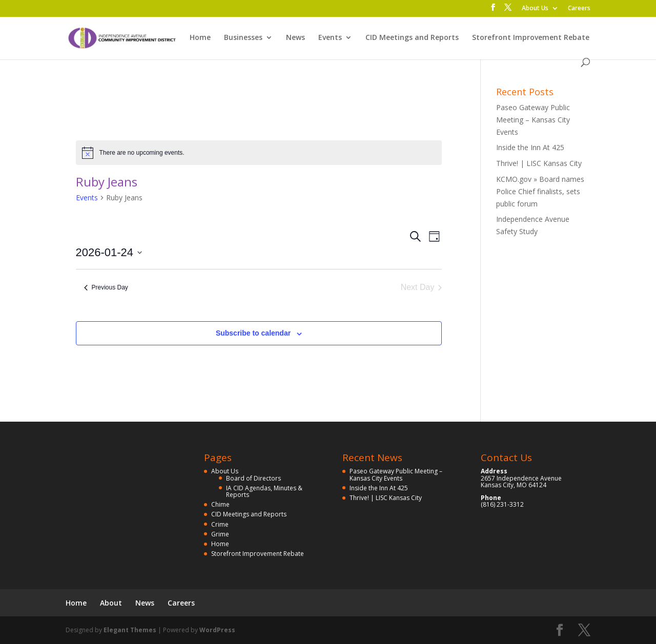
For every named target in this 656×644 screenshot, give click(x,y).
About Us (535, 9)
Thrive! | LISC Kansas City (539, 163)
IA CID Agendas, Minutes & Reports (264, 491)
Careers (579, 9)
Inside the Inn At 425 (530, 147)
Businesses (243, 38)
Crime (220, 524)
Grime (220, 534)
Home (200, 38)
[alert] (259, 153)
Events (330, 38)
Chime (220, 504)
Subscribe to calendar (253, 333)
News (295, 38)
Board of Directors (253, 478)
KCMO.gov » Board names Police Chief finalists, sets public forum (540, 191)
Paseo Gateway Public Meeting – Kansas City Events (533, 120)
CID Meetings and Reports (412, 38)
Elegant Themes (130, 630)
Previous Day (106, 287)
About (111, 603)
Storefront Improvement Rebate (531, 38)
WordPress (217, 630)
